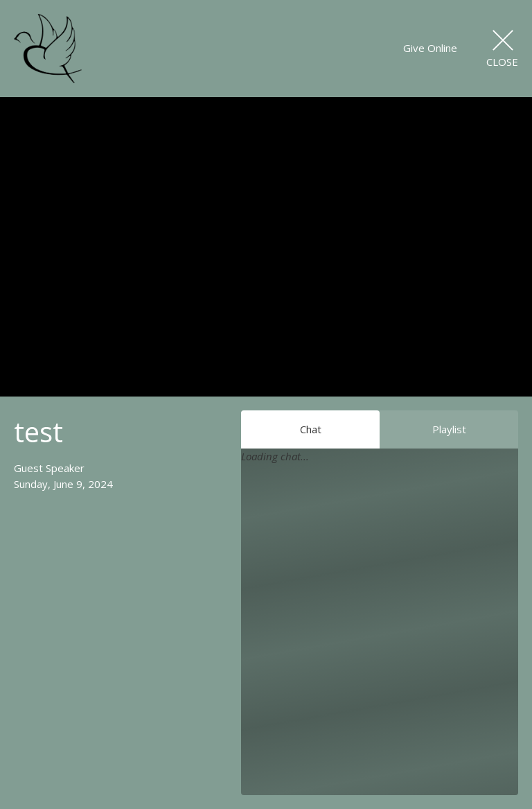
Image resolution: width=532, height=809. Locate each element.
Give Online (430, 48)
